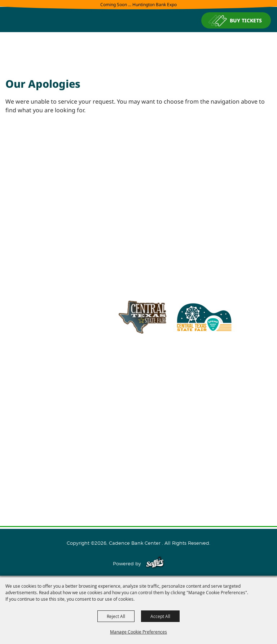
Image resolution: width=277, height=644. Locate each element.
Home (138, 394)
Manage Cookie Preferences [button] (138, 632)
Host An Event (139, 429)
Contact (139, 464)
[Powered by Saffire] (155, 563)
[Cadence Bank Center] (138, 48)
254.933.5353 (230, 366)
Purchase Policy (138, 498)
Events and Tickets (139, 417)
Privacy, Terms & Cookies (138, 487)
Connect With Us (139, 452)
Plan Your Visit (139, 440)
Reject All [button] (116, 616)
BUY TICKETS (246, 20)
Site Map (138, 475)
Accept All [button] (160, 616)
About (138, 406)
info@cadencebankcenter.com (170, 366)
